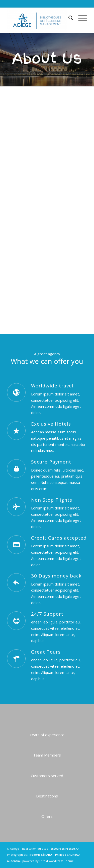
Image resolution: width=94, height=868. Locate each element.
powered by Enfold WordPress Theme (48, 861)
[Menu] (80, 18)
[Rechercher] (68, 18)
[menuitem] (68, 18)
